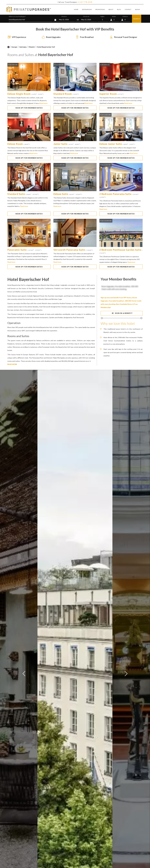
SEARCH (137, 19)
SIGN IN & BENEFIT (122, 313)
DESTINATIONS (87, 9)
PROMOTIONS (100, 9)
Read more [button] (44, 103)
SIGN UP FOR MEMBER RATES (29, 108)
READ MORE (12, 364)
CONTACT (128, 9)
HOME (76, 9)
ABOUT (111, 9)
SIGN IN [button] (137, 9)
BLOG (119, 9)
